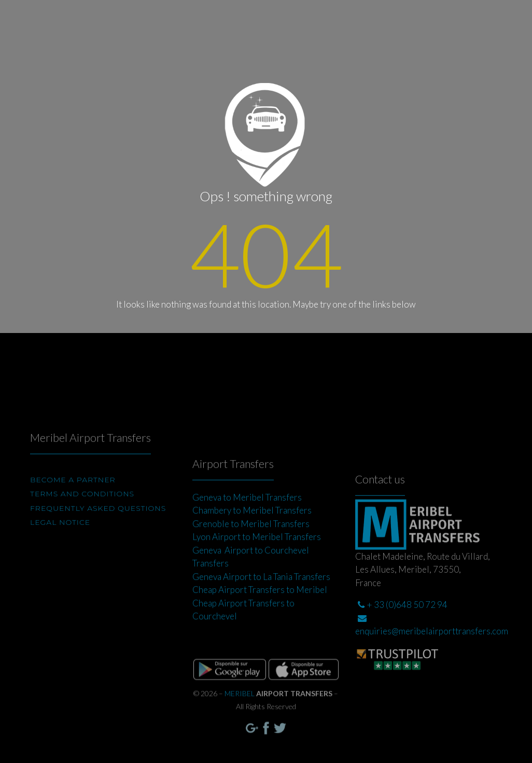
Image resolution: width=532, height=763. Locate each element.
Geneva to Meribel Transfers (247, 525)
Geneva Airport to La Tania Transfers (261, 604)
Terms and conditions (82, 510)
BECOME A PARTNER (73, 496)
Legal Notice (60, 539)
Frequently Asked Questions (98, 525)
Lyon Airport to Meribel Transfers (257, 564)
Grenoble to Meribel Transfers (251, 551)
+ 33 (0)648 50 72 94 (403, 639)
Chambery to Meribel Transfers (252, 538)
